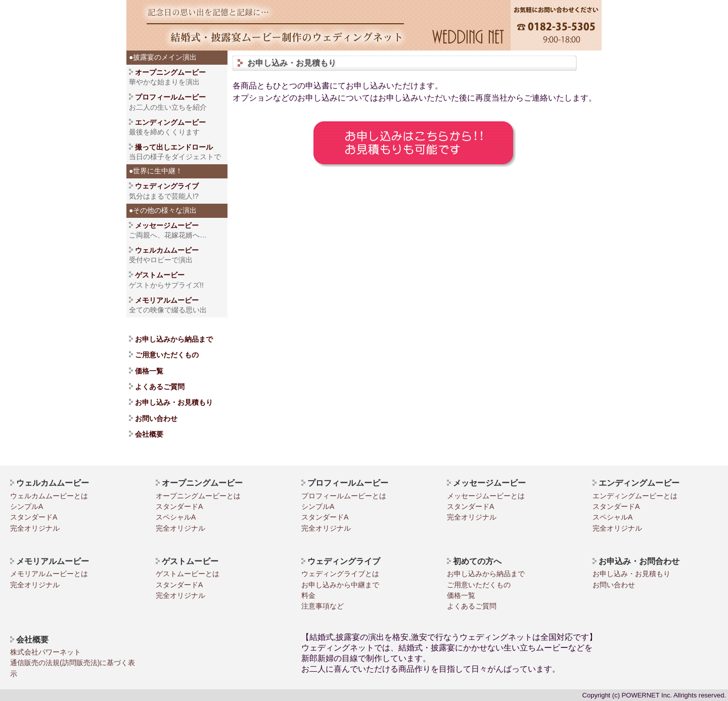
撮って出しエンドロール (174, 147)
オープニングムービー (170, 72)
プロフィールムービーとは (344, 496)
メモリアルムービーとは (49, 574)
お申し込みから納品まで (174, 339)
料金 (308, 595)
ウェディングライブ (164, 186)
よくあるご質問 (160, 387)
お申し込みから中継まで (340, 585)
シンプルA (27, 506)
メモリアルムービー (167, 300)
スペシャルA (176, 517)
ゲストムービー (157, 275)
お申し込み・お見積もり (174, 402)
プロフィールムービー (170, 97)
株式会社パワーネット (45, 652)
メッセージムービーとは (486, 496)
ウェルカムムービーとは (49, 496)
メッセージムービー (167, 225)
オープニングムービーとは (198, 496)
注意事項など (323, 606)
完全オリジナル (35, 528)
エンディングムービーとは (635, 496)
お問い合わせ (156, 418)
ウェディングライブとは (340, 574)
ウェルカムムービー (167, 250)
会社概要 (149, 434)
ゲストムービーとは (188, 574)
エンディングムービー (170, 122)
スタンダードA (34, 517)
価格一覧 (149, 371)
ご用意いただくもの (167, 355)
